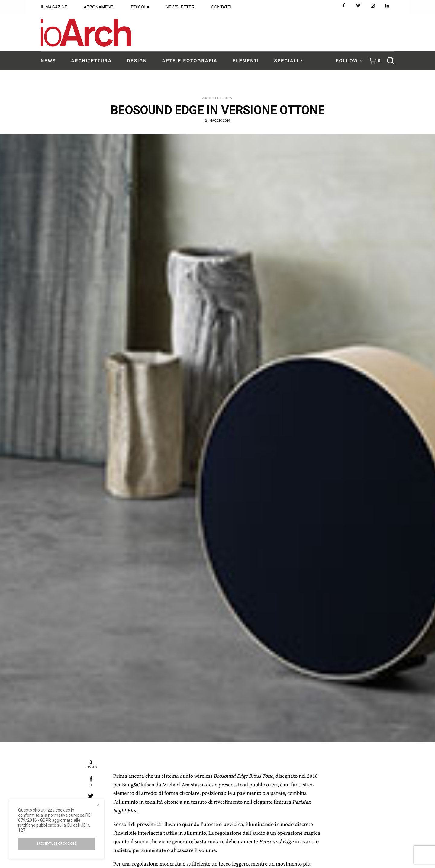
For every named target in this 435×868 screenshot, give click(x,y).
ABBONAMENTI (99, 7)
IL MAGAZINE (54, 7)
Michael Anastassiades (188, 784)
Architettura (217, 98)
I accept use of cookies (57, 844)
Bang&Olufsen (139, 784)
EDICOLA (140, 7)
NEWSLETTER (180, 7)
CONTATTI (221, 7)
